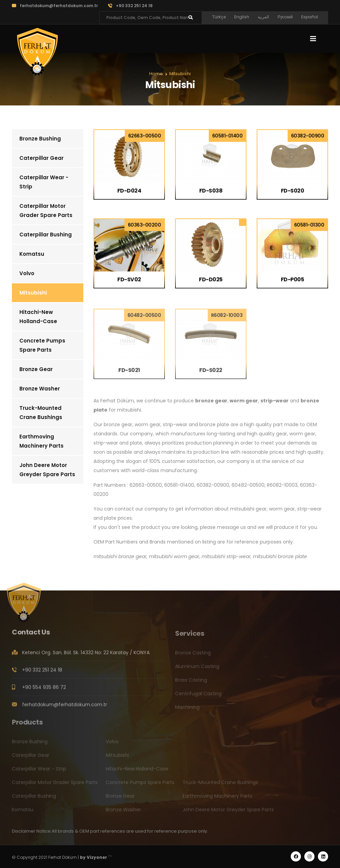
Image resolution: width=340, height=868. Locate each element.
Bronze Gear (36, 369)
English (242, 17)
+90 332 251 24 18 (130, 6)
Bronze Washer (40, 389)
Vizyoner (97, 857)
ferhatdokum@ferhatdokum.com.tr (55, 6)
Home (156, 74)
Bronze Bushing (40, 139)
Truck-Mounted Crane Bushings (41, 413)
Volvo (27, 273)
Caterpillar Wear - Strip (44, 182)
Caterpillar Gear (41, 158)
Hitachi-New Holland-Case (38, 317)
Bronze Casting (193, 655)
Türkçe (219, 17)
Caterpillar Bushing (46, 235)
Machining (187, 710)
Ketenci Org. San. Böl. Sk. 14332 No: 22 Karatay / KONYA (86, 655)
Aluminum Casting (197, 669)
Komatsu (32, 254)
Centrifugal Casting (198, 696)
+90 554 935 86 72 (44, 690)
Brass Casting (191, 682)
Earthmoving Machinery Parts (41, 441)
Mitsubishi (33, 293)
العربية (263, 17)
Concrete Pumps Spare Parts (42, 345)
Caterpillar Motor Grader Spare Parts (46, 211)
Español (310, 17)
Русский (285, 17)
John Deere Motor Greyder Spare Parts (47, 470)
